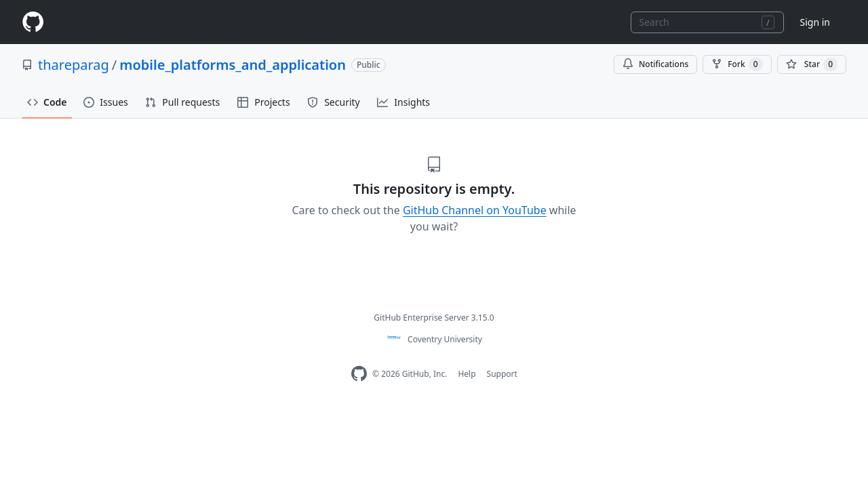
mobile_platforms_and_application (233, 65)
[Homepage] (33, 22)
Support (502, 374)
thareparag (74, 65)
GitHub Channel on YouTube (475, 210)
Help (467, 374)
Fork (737, 64)
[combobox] (707, 22)
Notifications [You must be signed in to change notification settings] (655, 64)
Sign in (815, 22)
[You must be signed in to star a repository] (812, 64)
